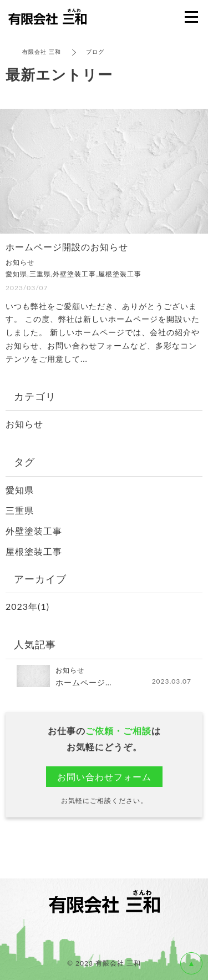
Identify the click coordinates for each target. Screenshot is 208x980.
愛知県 (20, 490)
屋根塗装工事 (34, 551)
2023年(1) (27, 606)
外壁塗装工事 (34, 531)
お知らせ (24, 424)
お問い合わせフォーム (104, 777)
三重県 (20, 510)
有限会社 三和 (42, 52)
